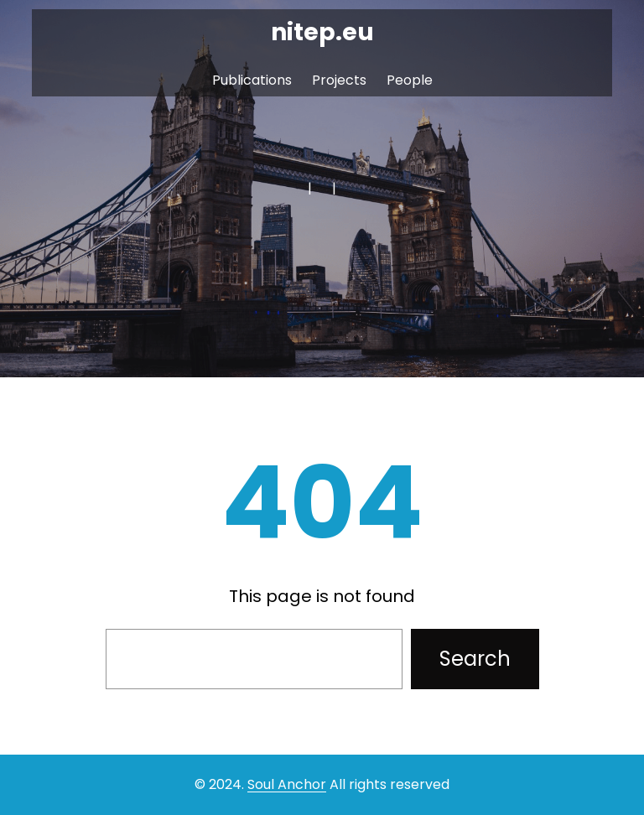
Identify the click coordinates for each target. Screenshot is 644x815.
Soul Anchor (287, 784)
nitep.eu (322, 32)
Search (475, 659)
